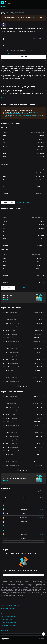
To (3, 45)
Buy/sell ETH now (8, 288)
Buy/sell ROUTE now (23, 57)
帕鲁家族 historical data (7, 631)
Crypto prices (8, 13)
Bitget (2, 13)
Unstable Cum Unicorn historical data (10, 605)
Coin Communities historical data (9, 617)
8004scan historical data (7, 619)
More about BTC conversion (23, 202)
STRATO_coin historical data (8, 608)
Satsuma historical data (7, 611)
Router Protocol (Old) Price (18, 13)
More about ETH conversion (23, 288)
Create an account (23, 575)
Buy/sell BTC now (8, 202)
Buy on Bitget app (23, 62)
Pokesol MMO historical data (8, 628)
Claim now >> (33, 19)
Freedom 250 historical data (8, 625)
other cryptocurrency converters (23, 115)
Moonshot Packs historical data (9, 622)
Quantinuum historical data (8, 614)
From (4, 37)
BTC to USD (38, 115)
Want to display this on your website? (10, 53)
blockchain (13, 95)
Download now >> (35, 17)
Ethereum (29, 95)
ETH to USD (8, 117)
